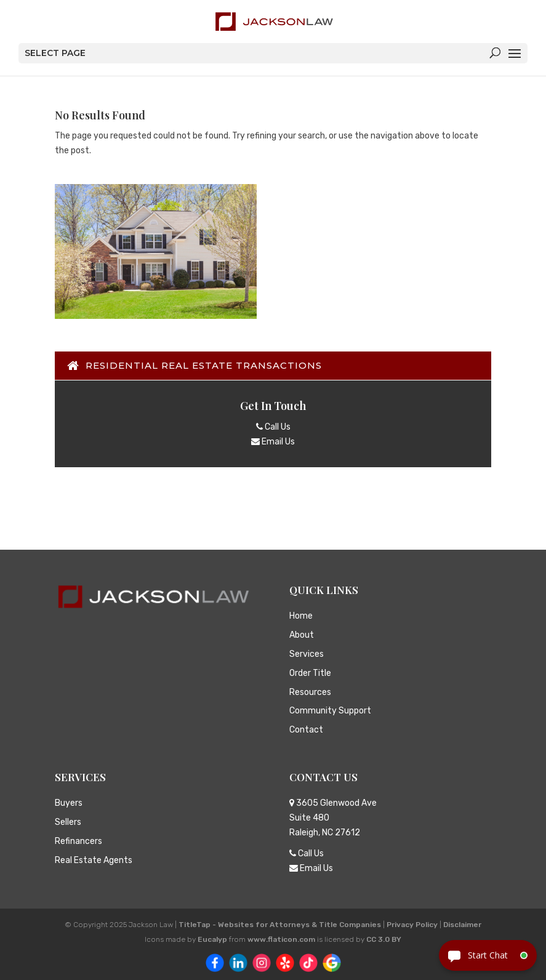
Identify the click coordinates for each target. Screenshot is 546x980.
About (302, 635)
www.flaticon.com (281, 939)
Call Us (273, 427)
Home (301, 616)
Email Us (273, 442)
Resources (310, 692)
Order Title (310, 673)
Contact (306, 730)
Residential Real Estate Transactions (199, 365)
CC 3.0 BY (384, 939)
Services (307, 654)
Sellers (68, 822)
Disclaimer (462, 925)
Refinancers (78, 841)
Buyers (69, 803)
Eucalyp (212, 939)
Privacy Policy (412, 925)
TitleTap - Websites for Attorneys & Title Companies (280, 925)
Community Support (330, 711)
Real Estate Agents (94, 860)
